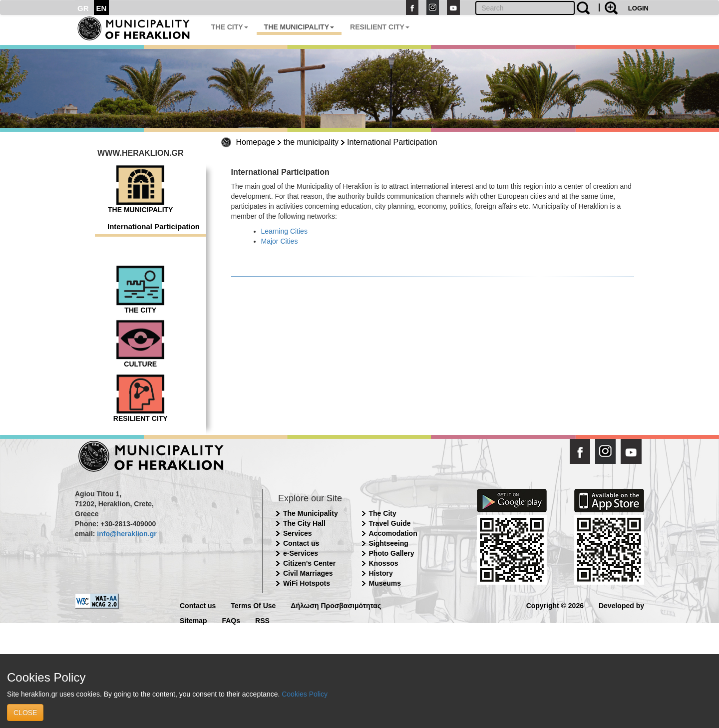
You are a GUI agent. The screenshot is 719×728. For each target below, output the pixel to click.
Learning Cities (284, 231)
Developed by (621, 605)
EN (102, 8)
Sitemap (193, 620)
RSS (262, 620)
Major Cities (280, 241)
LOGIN (638, 8)
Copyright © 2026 (555, 605)
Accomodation (393, 533)
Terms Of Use (253, 605)
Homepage (256, 142)
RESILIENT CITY (380, 27)
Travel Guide (390, 523)
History (381, 573)
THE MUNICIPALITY (299, 27)
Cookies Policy (305, 694)
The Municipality (311, 513)
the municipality (311, 142)
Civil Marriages (308, 573)
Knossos (384, 563)
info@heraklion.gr (127, 534)
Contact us (301, 543)
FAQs (231, 620)
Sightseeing (389, 543)
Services (298, 533)
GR (83, 8)
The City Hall (304, 523)
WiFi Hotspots (307, 583)
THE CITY (230, 27)
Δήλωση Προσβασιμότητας (336, 605)
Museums (385, 583)
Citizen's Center (309, 563)
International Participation (392, 142)
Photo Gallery (392, 553)
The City (383, 513)
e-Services (301, 553)
